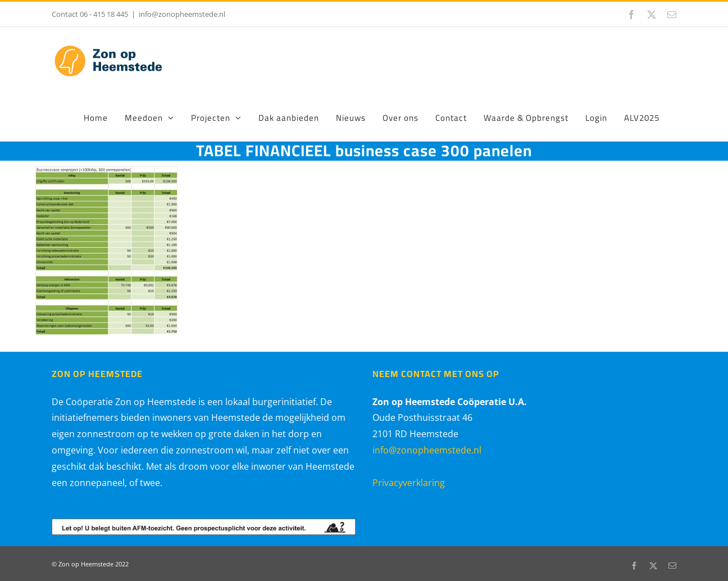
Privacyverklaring (409, 483)
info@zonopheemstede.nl (182, 14)
